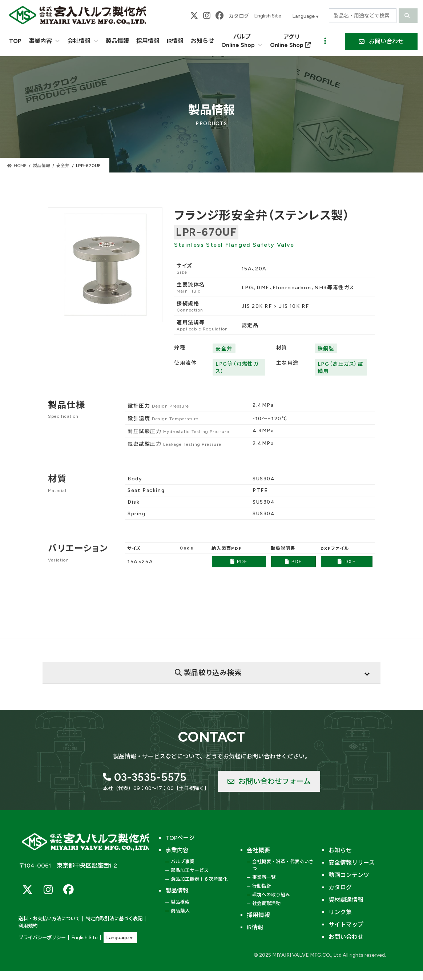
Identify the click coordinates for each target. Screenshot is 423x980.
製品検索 (180, 902)
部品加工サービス (190, 870)
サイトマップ (346, 925)
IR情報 (255, 927)
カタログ (239, 16)
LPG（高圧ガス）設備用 (341, 368)
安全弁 (224, 349)
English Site (268, 16)
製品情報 (177, 891)
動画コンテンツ (349, 875)
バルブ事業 (183, 862)
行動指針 (262, 886)
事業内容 (177, 850)
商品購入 (180, 911)
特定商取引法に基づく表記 (114, 919)
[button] (381, 41)
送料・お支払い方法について (49, 919)
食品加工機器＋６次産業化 (199, 879)
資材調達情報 (346, 900)
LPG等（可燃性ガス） (237, 368)
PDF (239, 562)
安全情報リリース (352, 863)
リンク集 (340, 912)
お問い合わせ (346, 937)
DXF (347, 562)
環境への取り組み (271, 895)
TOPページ (180, 838)
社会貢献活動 (266, 903)
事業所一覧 (264, 877)
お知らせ (340, 850)
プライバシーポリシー (42, 938)
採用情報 (258, 915)
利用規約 (28, 926)
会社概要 (258, 850)
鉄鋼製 (326, 349)
